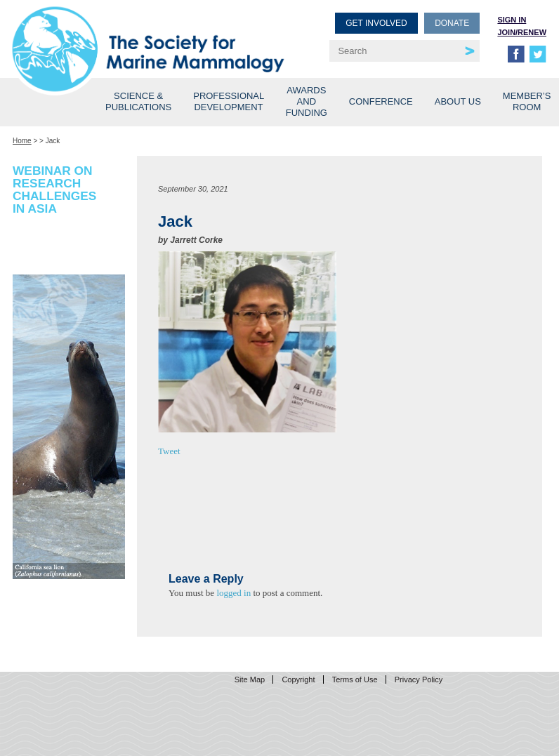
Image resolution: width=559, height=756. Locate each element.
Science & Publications (138, 101)
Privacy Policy (419, 679)
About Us (458, 101)
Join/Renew (522, 32)
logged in (234, 593)
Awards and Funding (307, 101)
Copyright (298, 679)
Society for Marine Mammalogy (148, 33)
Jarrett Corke (196, 240)
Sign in (512, 20)
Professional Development (229, 101)
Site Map (250, 679)
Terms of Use (355, 679)
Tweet (169, 451)
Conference (381, 101)
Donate (452, 23)
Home (22, 141)
